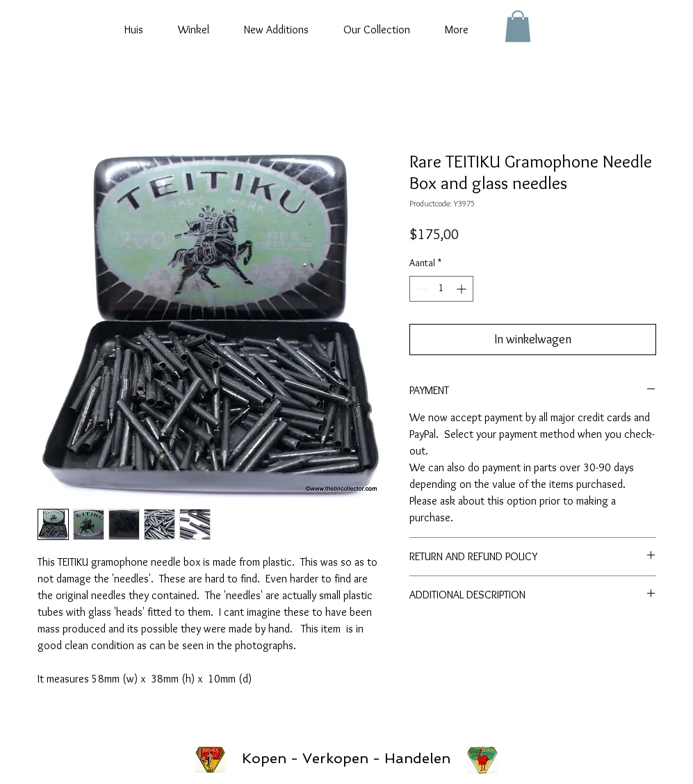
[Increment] (463, 289)
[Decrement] (420, 289)
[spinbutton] (441, 289)
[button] (518, 26)
